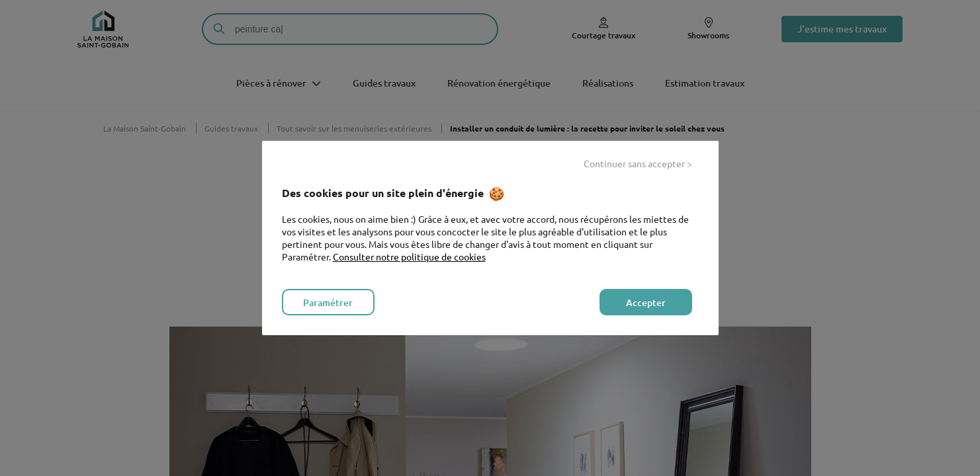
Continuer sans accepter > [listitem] (638, 163)
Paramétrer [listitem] (328, 302)
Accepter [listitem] (646, 302)
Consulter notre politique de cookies (409, 257)
